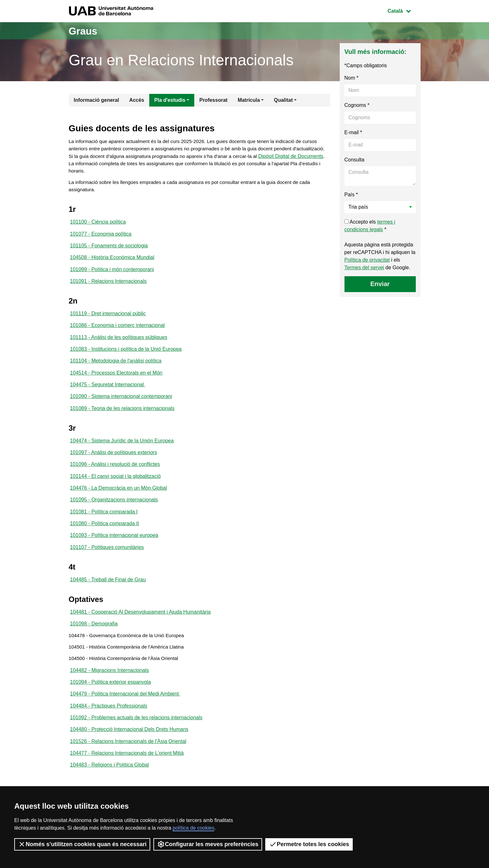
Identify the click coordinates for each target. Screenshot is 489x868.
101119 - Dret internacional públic (108, 320)
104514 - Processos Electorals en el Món (116, 382)
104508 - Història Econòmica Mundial (112, 262)
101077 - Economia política (101, 238)
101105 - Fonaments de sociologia (109, 250)
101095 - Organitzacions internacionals (114, 514)
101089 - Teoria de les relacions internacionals (122, 419)
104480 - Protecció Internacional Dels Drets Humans (129, 753)
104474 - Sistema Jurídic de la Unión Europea (122, 452)
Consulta (354, 160)
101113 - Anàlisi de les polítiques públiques (119, 345)
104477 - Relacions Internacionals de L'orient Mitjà (127, 778)
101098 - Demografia (94, 642)
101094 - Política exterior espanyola (110, 704)
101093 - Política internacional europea (114, 551)
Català (404, 10)
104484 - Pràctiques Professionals (109, 728)
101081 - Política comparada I (104, 526)
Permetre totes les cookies (309, 844)
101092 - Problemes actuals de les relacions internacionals (136, 741)
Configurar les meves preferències (208, 844)
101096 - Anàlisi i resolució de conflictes (115, 477)
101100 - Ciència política (98, 225)
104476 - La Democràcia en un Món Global (119, 502)
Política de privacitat (367, 260)
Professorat (213, 100)
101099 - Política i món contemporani (112, 275)
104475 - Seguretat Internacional (108, 394)
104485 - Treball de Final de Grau (108, 596)
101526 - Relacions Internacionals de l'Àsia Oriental (128, 765)
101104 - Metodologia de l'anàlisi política (116, 370)
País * (351, 195)
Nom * (351, 78)
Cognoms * (357, 105)
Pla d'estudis (170, 100)
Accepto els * (370, 226)
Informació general (97, 100)
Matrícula (249, 100)
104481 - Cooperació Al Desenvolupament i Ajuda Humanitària (140, 629)
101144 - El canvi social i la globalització (115, 489)
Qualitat (283, 100)
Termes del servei (364, 268)
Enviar (380, 284)
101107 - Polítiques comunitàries (107, 563)
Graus (85, 31)
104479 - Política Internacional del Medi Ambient (125, 716)
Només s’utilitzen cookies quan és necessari (82, 844)
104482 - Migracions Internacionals (109, 691)
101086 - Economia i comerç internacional (117, 333)
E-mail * (353, 132)
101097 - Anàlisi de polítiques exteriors (114, 464)
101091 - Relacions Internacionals (108, 287)
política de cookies (194, 828)
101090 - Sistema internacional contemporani (121, 407)
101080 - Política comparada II (105, 539)
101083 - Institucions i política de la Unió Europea (126, 357)
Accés (137, 100)
